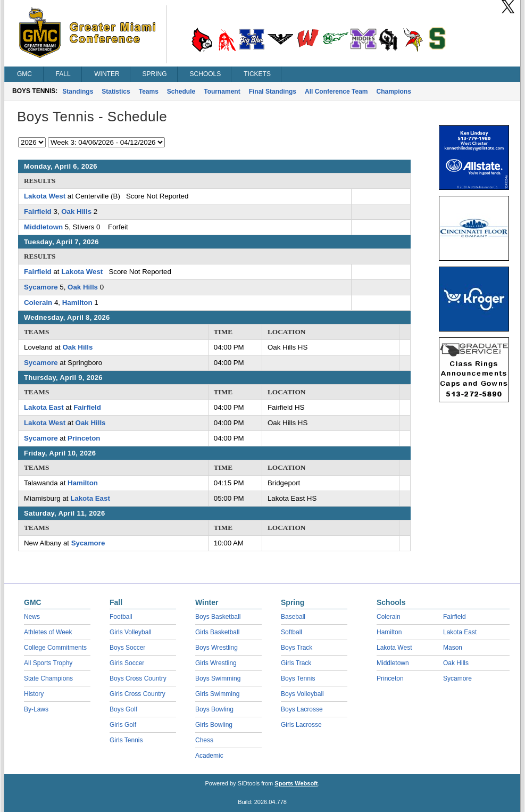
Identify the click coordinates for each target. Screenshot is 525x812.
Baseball (293, 617)
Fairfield (38, 212)
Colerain (38, 303)
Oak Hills (76, 212)
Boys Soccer (127, 648)
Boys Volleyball (302, 694)
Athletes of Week (48, 632)
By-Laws (36, 709)
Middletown (43, 227)
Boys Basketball (218, 617)
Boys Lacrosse (302, 709)
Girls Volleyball (131, 632)
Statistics (116, 92)
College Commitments (55, 648)
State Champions (48, 678)
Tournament (222, 92)
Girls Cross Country (137, 694)
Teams (149, 92)
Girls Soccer (127, 663)
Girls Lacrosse (301, 725)
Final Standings (273, 92)
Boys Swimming (218, 678)
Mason (453, 648)
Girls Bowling (214, 725)
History (34, 694)
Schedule (181, 92)
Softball (291, 632)
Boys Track (297, 648)
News (32, 617)
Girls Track (296, 663)
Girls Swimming (217, 694)
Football (121, 617)
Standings (78, 92)
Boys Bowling (214, 709)
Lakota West (45, 196)
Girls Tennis (126, 740)
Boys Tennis (298, 678)
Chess (204, 740)
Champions (394, 92)
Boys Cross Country (138, 678)
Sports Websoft (296, 783)
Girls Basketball (217, 632)
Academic (209, 756)
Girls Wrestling (216, 663)
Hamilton (77, 303)
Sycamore (41, 287)
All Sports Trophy (48, 663)
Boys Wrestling (216, 648)
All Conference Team (336, 92)
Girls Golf (123, 725)
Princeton (84, 438)
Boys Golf (123, 709)
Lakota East (44, 407)
